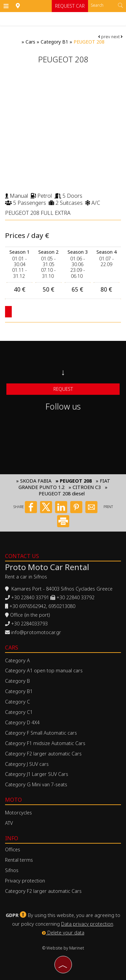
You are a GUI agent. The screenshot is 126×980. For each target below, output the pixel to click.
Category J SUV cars (27, 764)
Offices (13, 849)
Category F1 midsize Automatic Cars (45, 743)
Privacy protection (25, 881)
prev (104, 37)
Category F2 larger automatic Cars (43, 754)
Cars (30, 42)
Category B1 (54, 42)
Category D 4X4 (22, 722)
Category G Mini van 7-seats (36, 784)
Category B (17, 681)
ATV (9, 823)
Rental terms (19, 860)
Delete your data (63, 933)
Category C (17, 702)
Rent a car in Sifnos (26, 577)
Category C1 (19, 712)
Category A (17, 660)
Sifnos (12, 870)
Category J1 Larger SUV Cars (37, 774)
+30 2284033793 (29, 624)
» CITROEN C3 (85, 487)
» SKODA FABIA (34, 481)
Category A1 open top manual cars (44, 670)
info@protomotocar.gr (36, 632)
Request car (70, 6)
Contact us (22, 556)
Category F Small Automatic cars (41, 733)
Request (63, 389)
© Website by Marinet (63, 948)
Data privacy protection (87, 924)
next (117, 37)
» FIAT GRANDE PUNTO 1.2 (64, 484)
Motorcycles (18, 813)
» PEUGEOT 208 (74, 481)
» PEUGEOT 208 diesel (73, 490)
